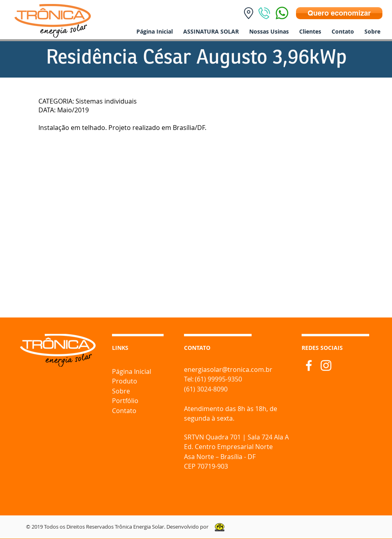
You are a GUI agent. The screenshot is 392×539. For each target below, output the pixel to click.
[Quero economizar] (339, 13)
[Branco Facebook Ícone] (309, 365)
